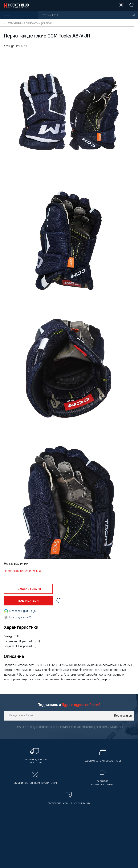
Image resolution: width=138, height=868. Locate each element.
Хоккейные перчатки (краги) (30, 24)
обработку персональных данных (103, 727)
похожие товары (28, 589)
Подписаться (123, 716)
